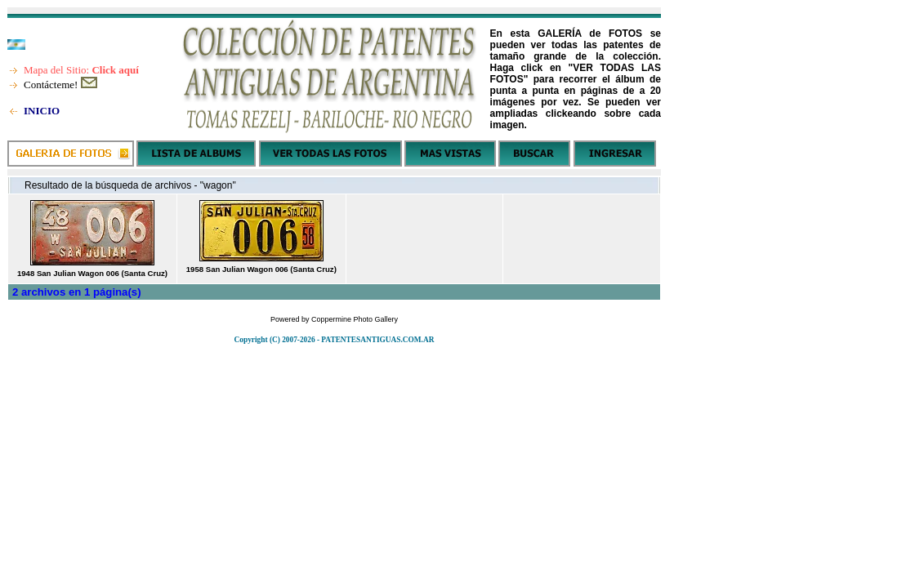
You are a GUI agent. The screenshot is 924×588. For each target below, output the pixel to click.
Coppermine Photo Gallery (355, 319)
